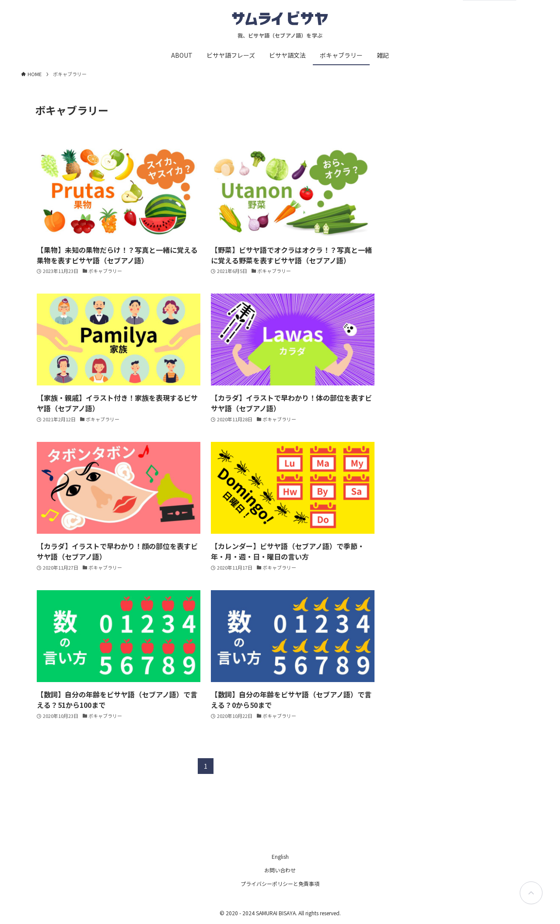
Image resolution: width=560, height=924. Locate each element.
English (280, 856)
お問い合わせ (280, 870)
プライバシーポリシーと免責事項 (280, 884)
